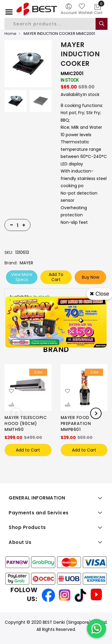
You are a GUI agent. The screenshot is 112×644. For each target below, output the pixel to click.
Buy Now (90, 277)
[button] (11, 391)
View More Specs (22, 277)
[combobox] (55, 24)
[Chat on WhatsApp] (96, 629)
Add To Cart (56, 277)
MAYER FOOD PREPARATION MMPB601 (76, 423)
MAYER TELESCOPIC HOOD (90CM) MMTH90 (26, 423)
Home (10, 34)
